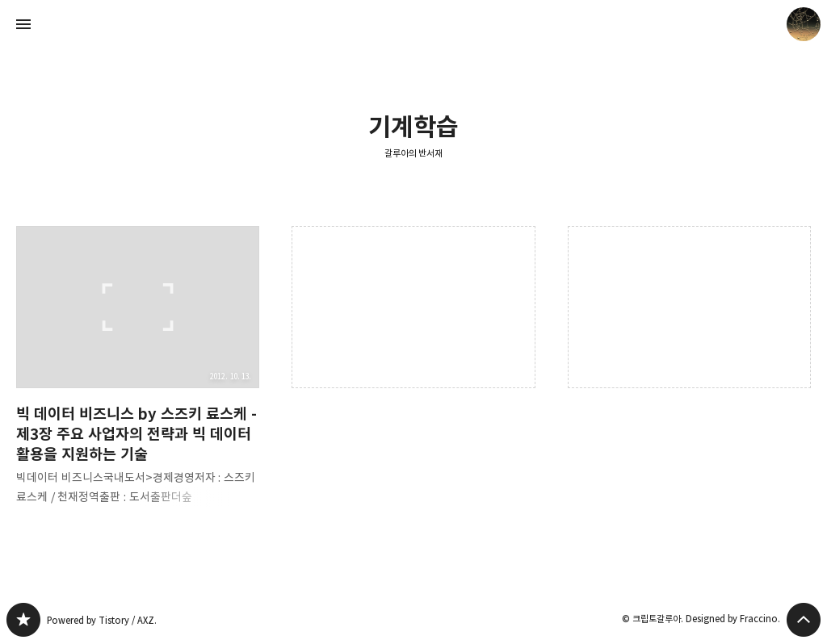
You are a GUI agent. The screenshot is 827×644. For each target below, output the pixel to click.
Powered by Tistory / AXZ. (102, 620)
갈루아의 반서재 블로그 (23, 620)
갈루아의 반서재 (414, 153)
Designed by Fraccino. (733, 619)
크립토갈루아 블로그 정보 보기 (804, 24)
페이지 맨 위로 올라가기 (804, 620)
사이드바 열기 (23, 24)
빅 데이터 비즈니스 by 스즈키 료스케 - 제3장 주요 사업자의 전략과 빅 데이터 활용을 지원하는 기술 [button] (138, 378)
